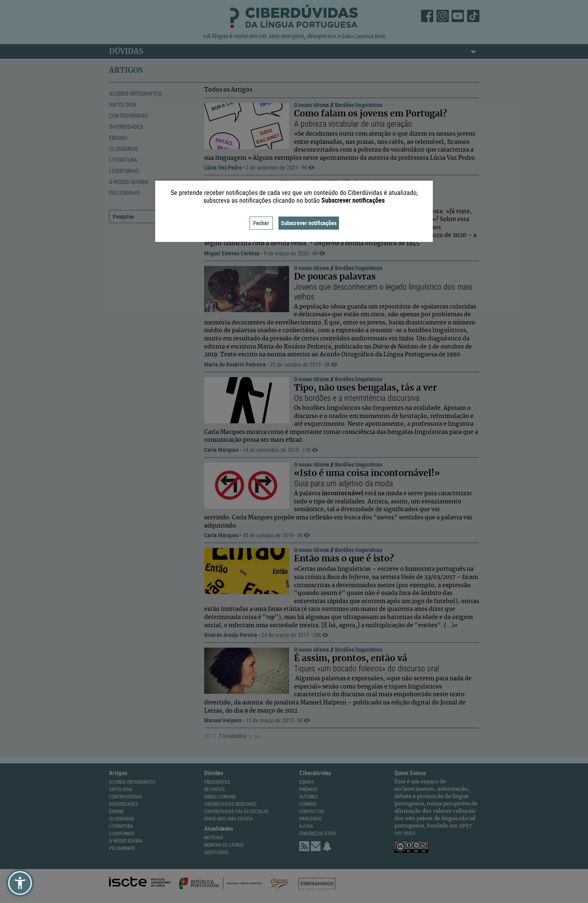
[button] (20, 883)
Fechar (261, 223)
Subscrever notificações (309, 223)
